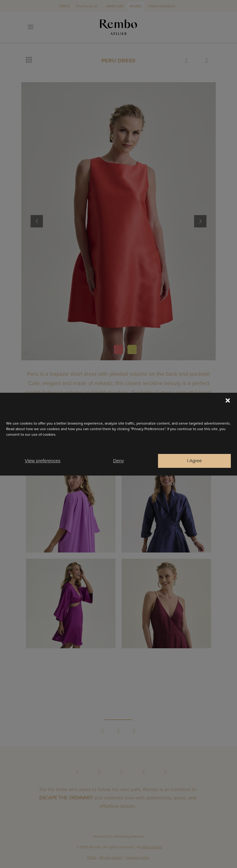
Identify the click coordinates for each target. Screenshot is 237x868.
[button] (228, 400)
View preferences (43, 461)
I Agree (194, 461)
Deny (118, 461)
